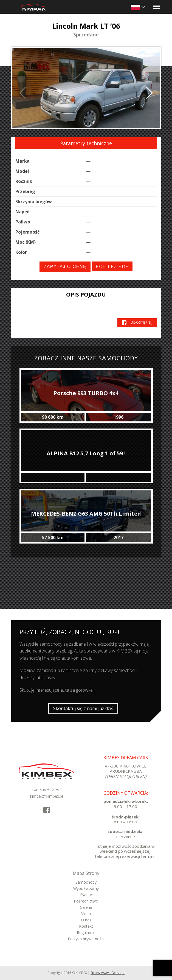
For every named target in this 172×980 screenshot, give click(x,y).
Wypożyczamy (86, 888)
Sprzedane (86, 35)
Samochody (86, 882)
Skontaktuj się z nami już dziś (83, 708)
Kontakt (86, 926)
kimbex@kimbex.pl (46, 796)
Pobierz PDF (112, 266)
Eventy (86, 895)
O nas (86, 920)
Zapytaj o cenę (65, 267)
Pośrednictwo (86, 901)
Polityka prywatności (86, 939)
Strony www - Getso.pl (108, 973)
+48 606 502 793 (46, 790)
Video (86, 914)
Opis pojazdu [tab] (86, 294)
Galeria (86, 907)
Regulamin (86, 932)
